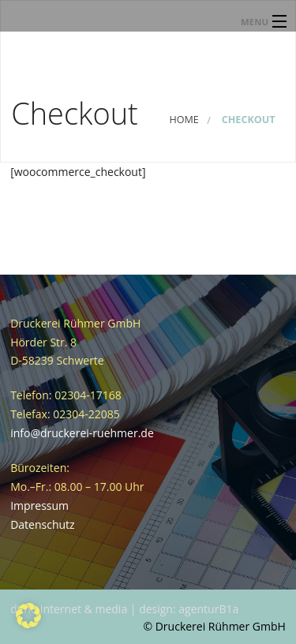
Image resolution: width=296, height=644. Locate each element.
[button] (28, 616)
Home (184, 120)
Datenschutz (42, 524)
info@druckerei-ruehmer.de (82, 433)
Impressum (39, 505)
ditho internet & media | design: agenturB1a (124, 609)
